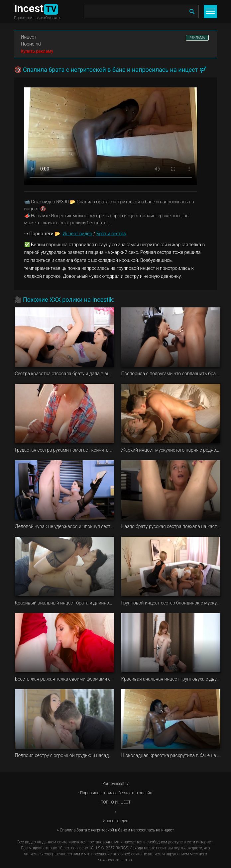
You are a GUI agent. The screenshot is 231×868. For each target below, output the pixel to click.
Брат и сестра (111, 234)
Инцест (29, 37)
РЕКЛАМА (197, 38)
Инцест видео (77, 234)
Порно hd (31, 44)
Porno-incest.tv (115, 784)
